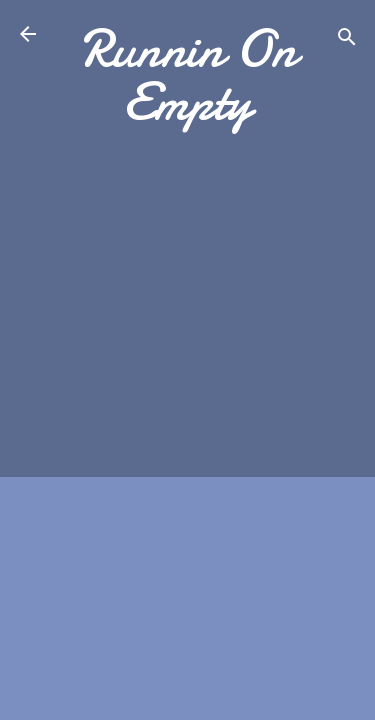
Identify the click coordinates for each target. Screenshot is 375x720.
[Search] (347, 40)
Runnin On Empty (188, 75)
